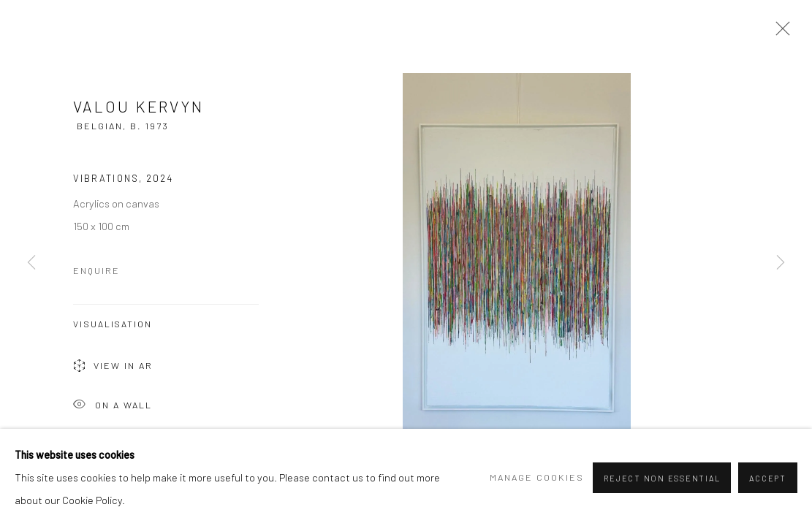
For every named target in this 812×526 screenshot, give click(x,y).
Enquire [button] (96, 270)
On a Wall (113, 406)
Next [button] (781, 263)
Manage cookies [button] (537, 477)
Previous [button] (31, 263)
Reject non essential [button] (662, 478)
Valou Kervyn (139, 106)
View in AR (113, 367)
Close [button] (779, 33)
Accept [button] (768, 478)
